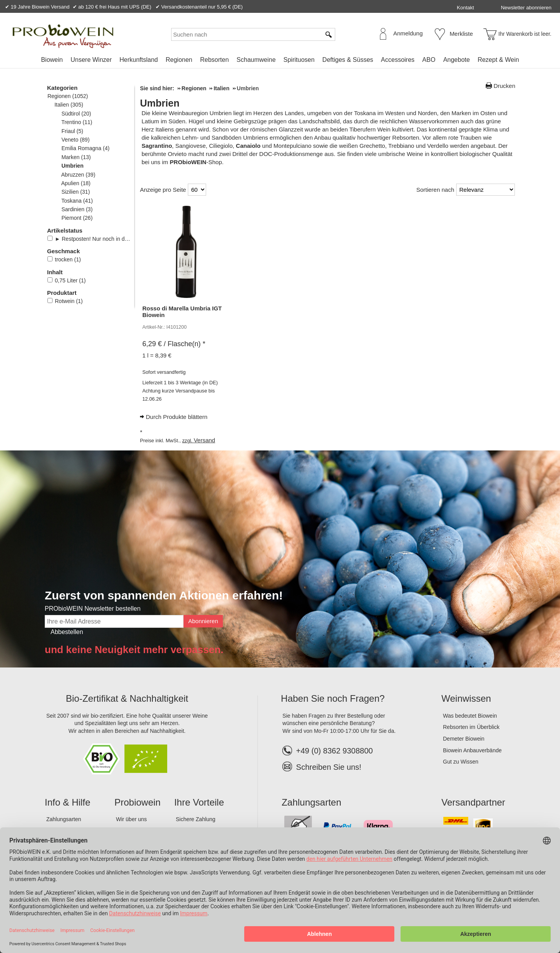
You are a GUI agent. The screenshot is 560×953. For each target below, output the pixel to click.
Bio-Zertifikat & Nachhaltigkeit (127, 698)
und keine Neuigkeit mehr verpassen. (134, 650)
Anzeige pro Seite (163, 190)
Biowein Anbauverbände (472, 750)
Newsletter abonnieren (526, 8)
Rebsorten (214, 60)
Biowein (52, 60)
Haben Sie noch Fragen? (333, 698)
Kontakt (465, 8)
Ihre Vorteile (199, 802)
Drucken (504, 86)
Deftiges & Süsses (348, 60)
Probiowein (137, 802)
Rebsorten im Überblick (471, 727)
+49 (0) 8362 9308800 (327, 751)
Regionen (179, 60)
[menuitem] (52, 60)
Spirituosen (299, 60)
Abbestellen (67, 632)
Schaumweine (256, 60)
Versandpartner (473, 802)
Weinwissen (466, 698)
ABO (429, 60)
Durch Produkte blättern (177, 417)
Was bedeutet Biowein (470, 716)
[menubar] (280, 61)
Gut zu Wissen (461, 762)
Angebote (457, 60)
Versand (204, 440)
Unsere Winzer (91, 60)
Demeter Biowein (464, 739)
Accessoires (398, 60)
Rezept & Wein (498, 60)
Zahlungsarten (64, 819)
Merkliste (461, 34)
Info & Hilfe (67, 802)
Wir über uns (131, 819)
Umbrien (160, 103)
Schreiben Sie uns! (329, 767)
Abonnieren (203, 621)
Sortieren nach (435, 190)
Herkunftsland (139, 60)
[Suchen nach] (246, 34)
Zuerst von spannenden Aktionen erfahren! (164, 595)
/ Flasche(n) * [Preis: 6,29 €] (174, 344)
